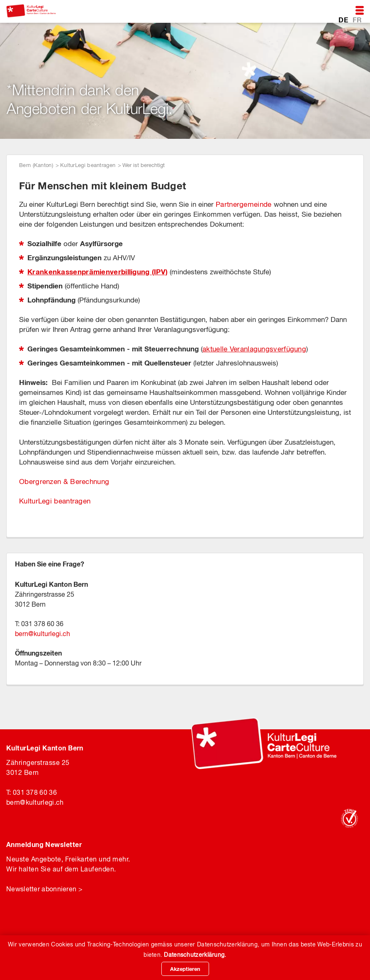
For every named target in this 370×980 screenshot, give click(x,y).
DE (344, 19)
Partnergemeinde (244, 204)
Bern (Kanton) (36, 165)
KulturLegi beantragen (88, 165)
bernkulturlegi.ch (43, 634)
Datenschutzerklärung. (195, 955)
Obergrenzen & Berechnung (64, 482)
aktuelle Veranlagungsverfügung (254, 349)
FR (357, 19)
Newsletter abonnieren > (44, 889)
